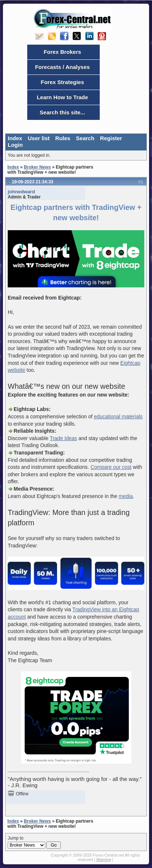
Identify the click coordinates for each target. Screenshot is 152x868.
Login (15, 145)
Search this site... (62, 112)
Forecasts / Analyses (62, 67)
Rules (63, 138)
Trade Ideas (63, 438)
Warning (104, 860)
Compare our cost (111, 467)
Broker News (37, 167)
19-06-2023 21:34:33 (33, 182)
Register (111, 138)
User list (39, 138)
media (126, 496)
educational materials (118, 416)
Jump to (34, 842)
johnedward (21, 192)
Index (15, 138)
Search (85, 138)
